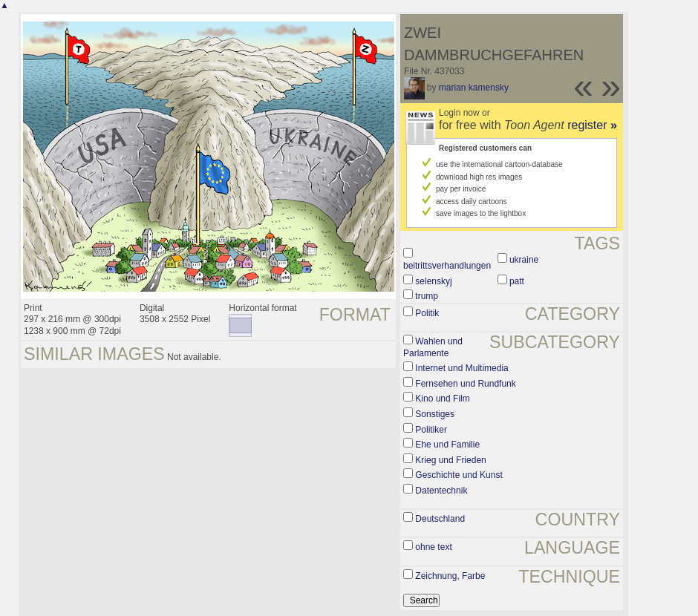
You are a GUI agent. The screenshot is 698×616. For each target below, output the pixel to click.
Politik (427, 313)
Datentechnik (441, 491)
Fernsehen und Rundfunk (465, 384)
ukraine (524, 260)
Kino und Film (442, 399)
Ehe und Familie (447, 445)
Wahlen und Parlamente (433, 347)
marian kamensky (474, 88)
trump (427, 296)
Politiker (431, 430)
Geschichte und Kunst (459, 475)
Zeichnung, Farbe (450, 576)
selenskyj (433, 281)
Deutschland (440, 519)
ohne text (433, 547)
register (592, 125)
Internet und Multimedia (461, 368)
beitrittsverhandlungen (447, 266)
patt (517, 281)
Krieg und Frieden (450, 460)
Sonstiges (435, 414)
